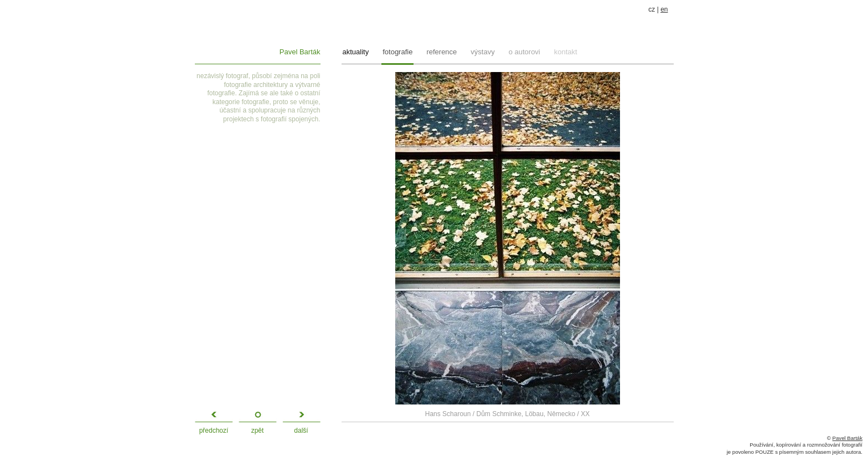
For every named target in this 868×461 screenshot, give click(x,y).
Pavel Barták (300, 52)
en (664, 9)
